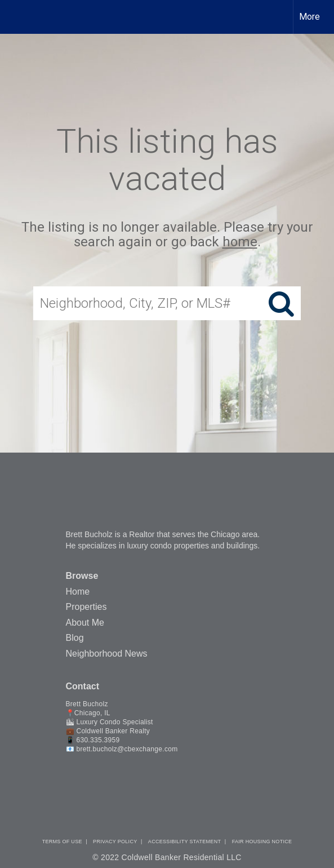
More (309, 17)
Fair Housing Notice (262, 842)
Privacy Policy (115, 842)
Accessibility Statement (184, 842)
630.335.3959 (98, 740)
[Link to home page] (19, 17)
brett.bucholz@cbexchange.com (127, 749)
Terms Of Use (62, 842)
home (240, 242)
